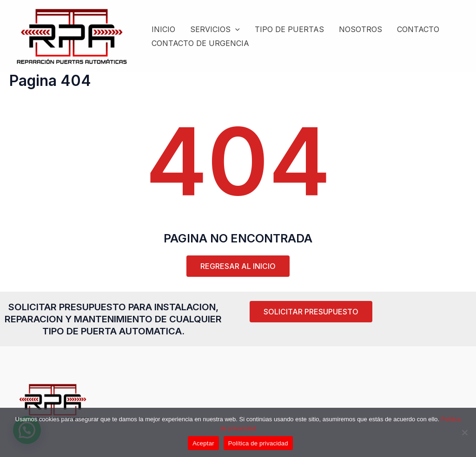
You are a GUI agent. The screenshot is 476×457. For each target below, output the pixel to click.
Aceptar (203, 443)
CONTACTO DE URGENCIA (200, 43)
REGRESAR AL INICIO (238, 266)
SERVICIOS (215, 29)
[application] (235, 29)
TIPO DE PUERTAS (289, 29)
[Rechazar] (464, 432)
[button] (311, 312)
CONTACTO (418, 29)
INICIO (163, 29)
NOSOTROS (360, 29)
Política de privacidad (258, 443)
